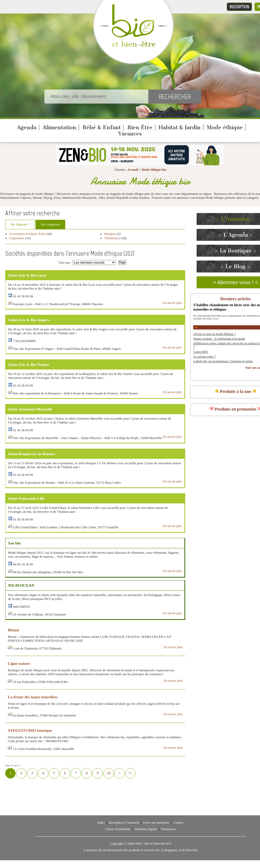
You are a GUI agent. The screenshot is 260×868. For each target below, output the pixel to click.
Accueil (133, 170)
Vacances (130, 134)
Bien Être (140, 127)
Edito (101, 823)
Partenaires (168, 829)
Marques (110, 234)
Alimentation (59, 127)
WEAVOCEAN (21, 585)
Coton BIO (201, 352)
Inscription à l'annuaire (124, 823)
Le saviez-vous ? (204, 357)
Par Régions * (20, 224)
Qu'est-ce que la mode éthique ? (214, 334)
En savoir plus (172, 303)
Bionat (14, 630)
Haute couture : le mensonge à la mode (219, 339)
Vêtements (111, 238)
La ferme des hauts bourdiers (33, 697)
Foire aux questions (156, 823)
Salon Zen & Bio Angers (29, 320)
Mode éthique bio (154, 170)
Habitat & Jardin (180, 127)
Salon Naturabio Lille (26, 498)
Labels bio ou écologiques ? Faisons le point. (223, 361)
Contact (178, 823)
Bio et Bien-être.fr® (158, 844)
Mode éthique (225, 127)
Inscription (239, 7)
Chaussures (17, 238)
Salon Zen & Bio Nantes (29, 364)
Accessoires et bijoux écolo (27, 234)
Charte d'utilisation (118, 829)
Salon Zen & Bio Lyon (27, 275)
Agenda (27, 127)
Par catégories (50, 224)
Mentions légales (146, 829)
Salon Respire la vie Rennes (32, 454)
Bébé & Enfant (102, 127)
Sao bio (14, 543)
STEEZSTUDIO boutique (30, 730)
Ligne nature (19, 663)
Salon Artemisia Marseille (30, 409)
